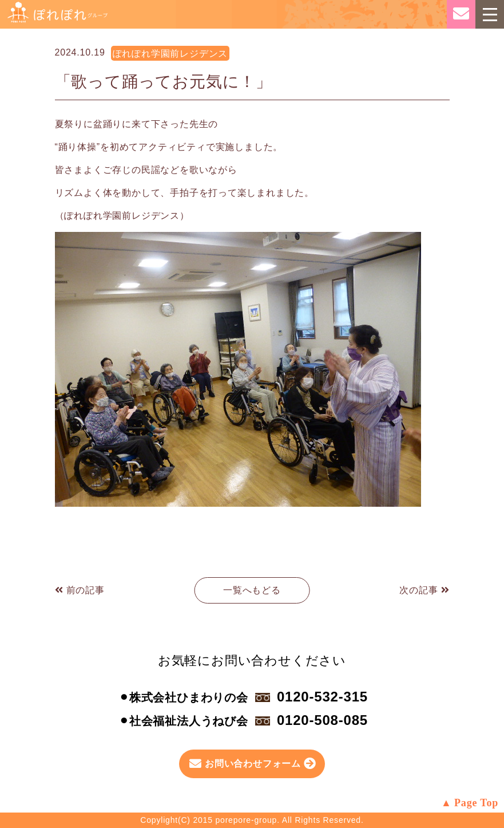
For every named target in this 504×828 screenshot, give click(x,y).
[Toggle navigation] (490, 14)
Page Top (476, 803)
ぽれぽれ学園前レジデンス (170, 54)
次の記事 (424, 590)
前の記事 (80, 590)
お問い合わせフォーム (253, 764)
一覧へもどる (252, 590)
